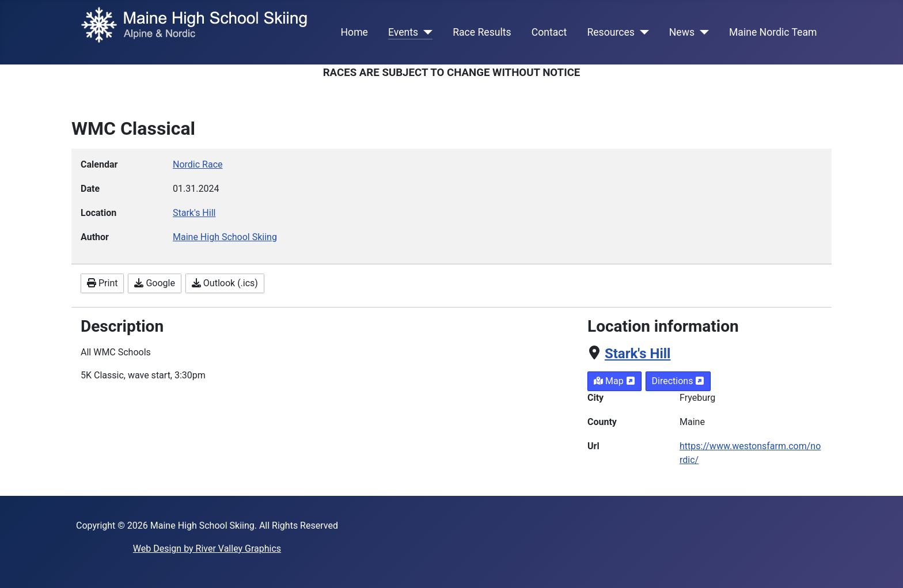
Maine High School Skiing (225, 237)
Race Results (482, 32)
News (682, 32)
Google (154, 283)
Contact (549, 32)
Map (614, 381)
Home (354, 32)
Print (102, 283)
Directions (678, 381)
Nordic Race (198, 164)
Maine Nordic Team (773, 32)
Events (403, 32)
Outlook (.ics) (225, 283)
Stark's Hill (638, 354)
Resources (610, 32)
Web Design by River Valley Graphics (207, 549)
